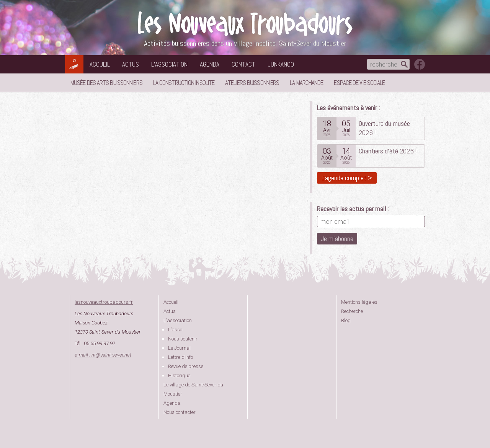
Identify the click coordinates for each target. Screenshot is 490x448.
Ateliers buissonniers (252, 83)
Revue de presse (186, 366)
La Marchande (306, 83)
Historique (179, 376)
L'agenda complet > (347, 178)
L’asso (175, 330)
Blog (346, 320)
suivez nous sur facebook (420, 64)
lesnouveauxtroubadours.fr (104, 302)
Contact (243, 64)
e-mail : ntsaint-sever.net (103, 355)
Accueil (100, 64)
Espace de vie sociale (359, 83)
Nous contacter (180, 412)
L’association (169, 64)
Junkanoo (281, 64)
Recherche (352, 311)
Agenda (210, 64)
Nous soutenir (183, 339)
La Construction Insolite (184, 83)
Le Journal (179, 348)
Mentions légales (359, 302)
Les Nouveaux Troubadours (245, 24)
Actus (131, 64)
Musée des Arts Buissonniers (106, 83)
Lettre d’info (180, 357)
